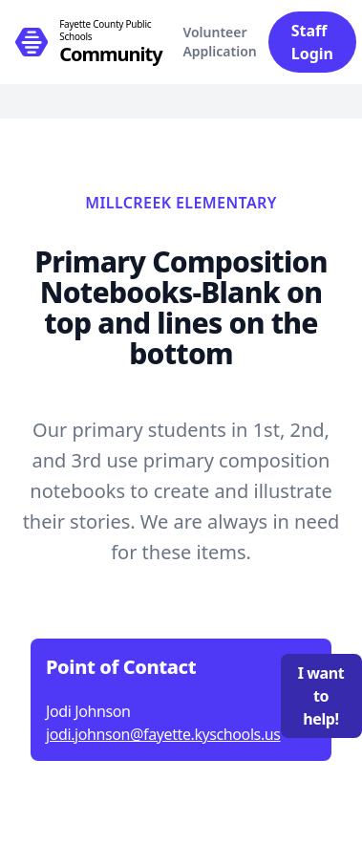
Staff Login (312, 42)
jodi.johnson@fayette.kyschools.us (163, 734)
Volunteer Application (219, 42)
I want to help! (321, 696)
